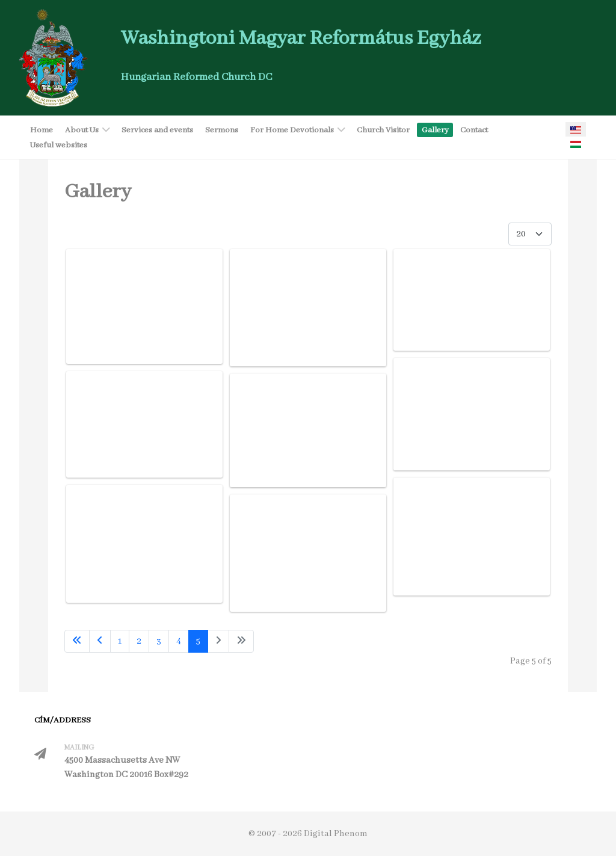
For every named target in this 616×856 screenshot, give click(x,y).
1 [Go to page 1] (120, 641)
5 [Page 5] (198, 641)
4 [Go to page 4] (179, 641)
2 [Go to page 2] (139, 641)
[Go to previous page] (100, 641)
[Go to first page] (77, 641)
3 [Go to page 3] (159, 641)
